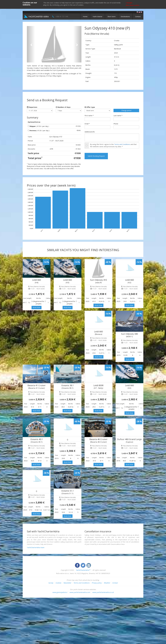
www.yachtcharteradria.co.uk (103, 592)
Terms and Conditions (122, 144)
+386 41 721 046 (62, 16)
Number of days (63, 107)
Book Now (37, 307)
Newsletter (67, 583)
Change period (126, 110)
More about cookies (133, 5)
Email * (87, 124)
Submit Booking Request (96, 156)
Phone (116, 124)
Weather (107, 583)
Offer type (90, 107)
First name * (89, 115)
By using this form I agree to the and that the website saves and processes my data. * (113, 145)
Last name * (118, 115)
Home (85, 16)
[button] (31, 44)
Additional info (90, 132)
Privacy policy (97, 583)
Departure (32, 107)
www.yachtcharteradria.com (80, 592)
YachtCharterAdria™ (83, 570)
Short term (112, 16)
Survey (51, 583)
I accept (129, 3)
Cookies (58, 583)
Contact (138, 16)
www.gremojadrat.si (60, 592)
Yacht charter (98, 16)
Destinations (125, 16)
